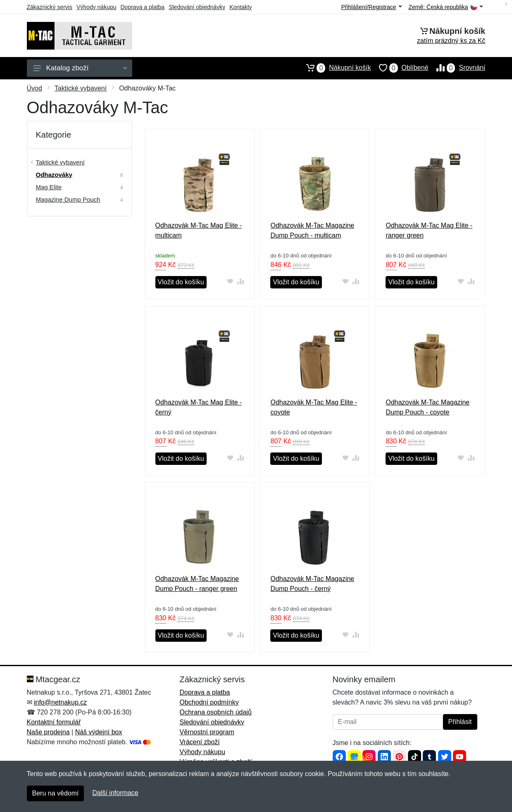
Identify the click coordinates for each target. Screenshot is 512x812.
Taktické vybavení (81, 88)
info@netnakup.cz (60, 702)
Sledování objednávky (197, 7)
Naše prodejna (48, 732)
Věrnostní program (207, 732)
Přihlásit (460, 722)
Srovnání (457, 68)
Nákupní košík (335, 68)
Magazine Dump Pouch (68, 199)
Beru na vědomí (56, 793)
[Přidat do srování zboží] (240, 281)
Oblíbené (400, 68)
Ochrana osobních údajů (216, 712)
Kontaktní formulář (54, 722)
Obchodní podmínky (209, 702)
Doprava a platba (143, 7)
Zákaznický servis (50, 7)
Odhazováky (54, 175)
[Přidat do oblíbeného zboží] (230, 281)
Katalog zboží (80, 68)
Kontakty (241, 7)
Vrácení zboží (200, 742)
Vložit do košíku (181, 282)
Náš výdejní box (99, 732)
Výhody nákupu (96, 7)
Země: (446, 7)
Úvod (35, 88)
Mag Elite (49, 187)
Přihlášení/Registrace (371, 7)
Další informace (115, 793)
